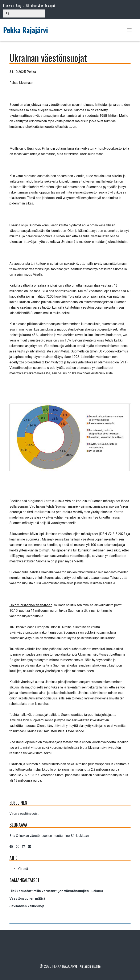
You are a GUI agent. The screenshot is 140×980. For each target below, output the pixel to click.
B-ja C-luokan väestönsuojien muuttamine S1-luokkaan (49, 836)
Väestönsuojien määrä (27, 899)
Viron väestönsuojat (24, 814)
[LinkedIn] (24, 847)
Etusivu (8, 5)
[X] (17, 847)
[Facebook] (11, 847)
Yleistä (23, 869)
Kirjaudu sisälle (90, 966)
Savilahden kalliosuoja (27, 906)
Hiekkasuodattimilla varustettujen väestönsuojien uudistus (56, 891)
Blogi (19, 5)
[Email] (30, 847)
